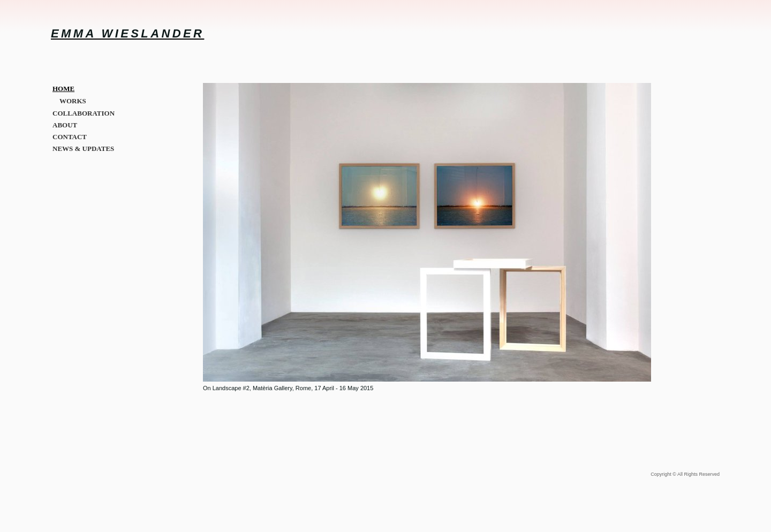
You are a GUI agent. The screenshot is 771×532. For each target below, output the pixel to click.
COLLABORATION (84, 113)
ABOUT (65, 125)
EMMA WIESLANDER (127, 33)
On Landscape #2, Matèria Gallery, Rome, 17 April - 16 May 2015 (288, 388)
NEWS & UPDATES (83, 149)
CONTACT (70, 137)
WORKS (73, 101)
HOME (63, 89)
